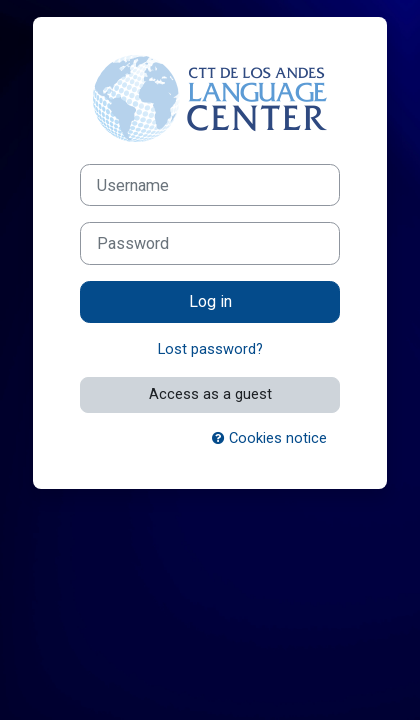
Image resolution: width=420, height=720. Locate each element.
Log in (210, 301)
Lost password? (210, 349)
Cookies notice (269, 438)
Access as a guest (210, 394)
